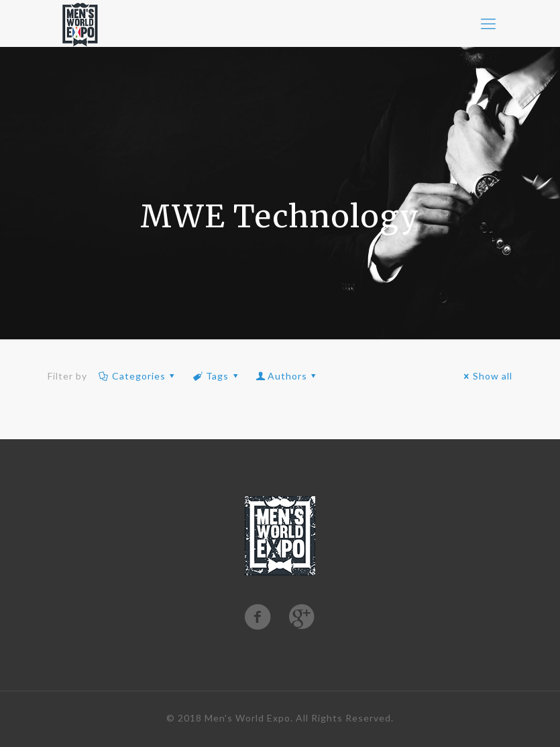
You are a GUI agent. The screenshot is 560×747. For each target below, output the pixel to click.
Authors (287, 376)
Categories (138, 376)
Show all (487, 376)
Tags (217, 376)
